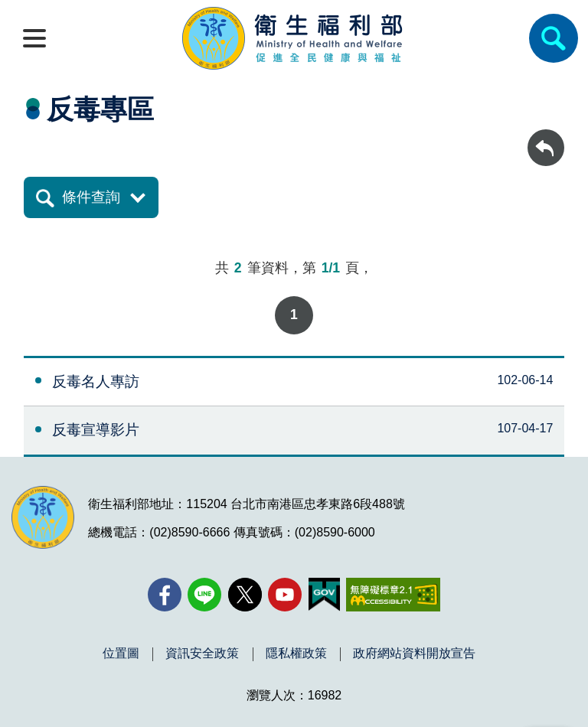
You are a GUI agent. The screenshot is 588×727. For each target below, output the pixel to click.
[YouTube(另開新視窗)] (285, 595)
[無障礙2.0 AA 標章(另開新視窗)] (393, 595)
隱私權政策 (296, 654)
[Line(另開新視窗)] (204, 595)
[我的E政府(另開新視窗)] (324, 595)
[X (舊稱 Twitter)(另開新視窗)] (245, 595)
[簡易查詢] (554, 38)
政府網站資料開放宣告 (414, 654)
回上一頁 (546, 137)
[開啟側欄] (34, 38)
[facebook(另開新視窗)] (165, 595)
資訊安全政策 (202, 654)
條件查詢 (91, 197)
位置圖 (121, 654)
